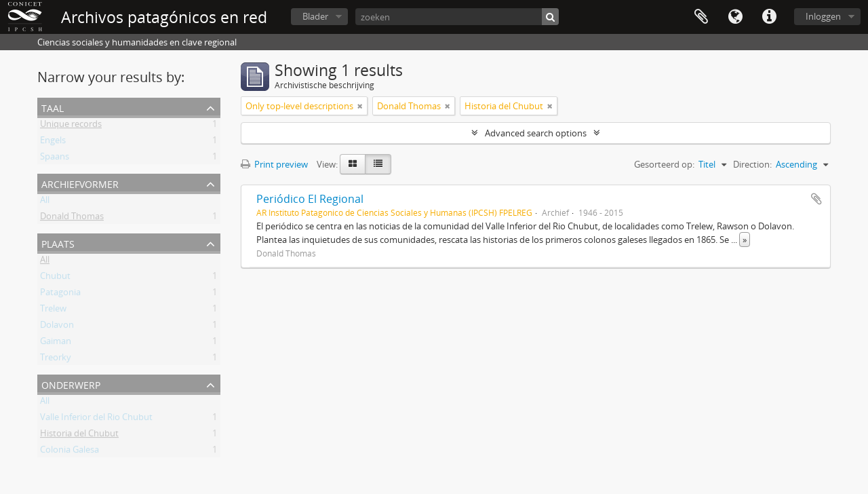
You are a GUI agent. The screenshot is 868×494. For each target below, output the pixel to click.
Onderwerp (71, 384)
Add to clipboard (816, 199)
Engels (53, 142)
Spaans (55, 159)
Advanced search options (536, 133)
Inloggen (823, 16)
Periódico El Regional (310, 199)
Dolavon (57, 327)
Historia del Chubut (79, 436)
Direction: (752, 164)
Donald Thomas (72, 218)
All (45, 202)
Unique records (71, 126)
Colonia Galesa (70, 452)
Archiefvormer (80, 183)
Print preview (274, 164)
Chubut (55, 278)
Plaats (58, 243)
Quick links (769, 17)
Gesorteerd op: (664, 164)
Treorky (56, 360)
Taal (735, 17)
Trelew (53, 311)
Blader (315, 16)
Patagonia (60, 294)
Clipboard (701, 17)
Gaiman (56, 343)
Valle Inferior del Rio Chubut (96, 419)
